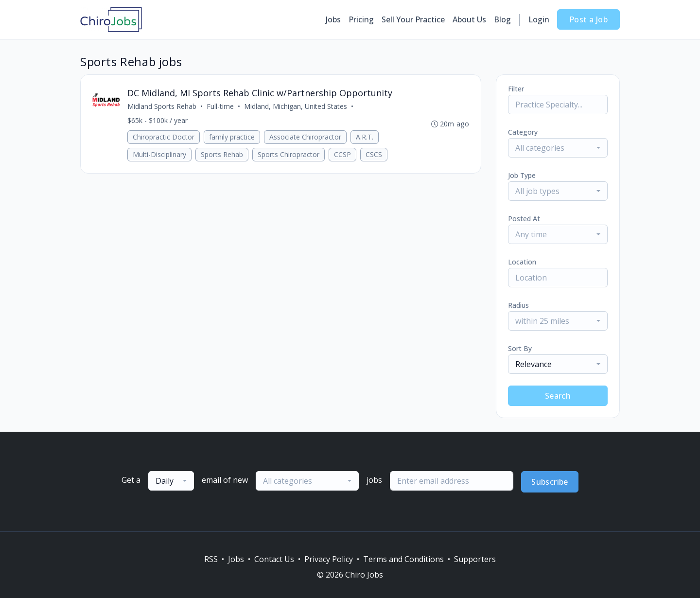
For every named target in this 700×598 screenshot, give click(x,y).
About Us (469, 19)
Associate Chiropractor (305, 137)
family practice (232, 137)
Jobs (333, 19)
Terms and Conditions (403, 559)
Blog (502, 19)
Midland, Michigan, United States (296, 106)
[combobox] (558, 148)
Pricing (361, 19)
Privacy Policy (329, 559)
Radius (518, 305)
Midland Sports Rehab (162, 106)
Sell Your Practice (413, 19)
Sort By (520, 348)
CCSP (342, 154)
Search (558, 396)
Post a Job (588, 19)
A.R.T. (365, 137)
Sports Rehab (222, 154)
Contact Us (274, 559)
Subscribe (550, 482)
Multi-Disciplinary (159, 154)
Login (539, 19)
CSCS (374, 154)
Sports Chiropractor (289, 154)
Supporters (475, 559)
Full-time (220, 106)
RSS (211, 559)
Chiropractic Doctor (164, 137)
